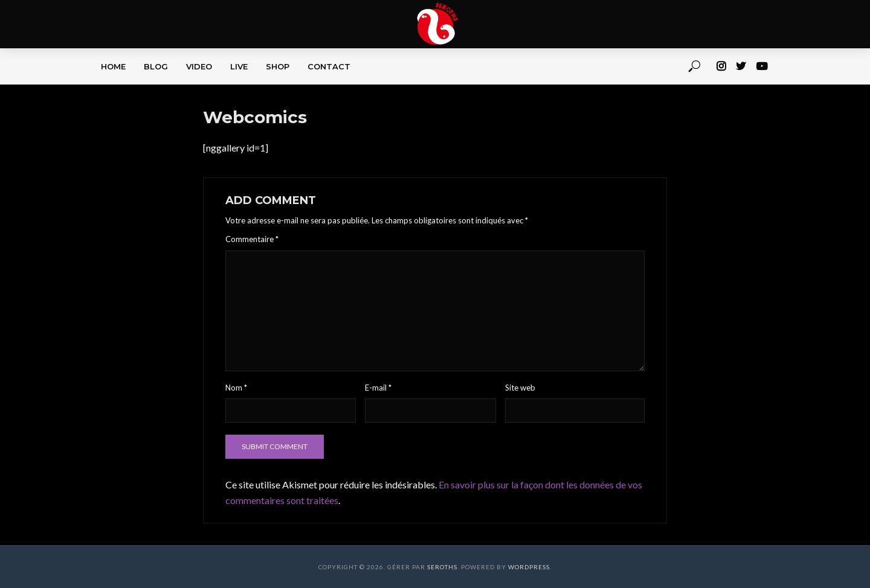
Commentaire (252, 239)
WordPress (529, 567)
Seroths (442, 567)
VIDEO (199, 66)
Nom (236, 388)
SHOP (278, 66)
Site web (520, 388)
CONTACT (329, 66)
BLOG (156, 66)
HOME (113, 66)
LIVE (239, 66)
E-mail (378, 388)
